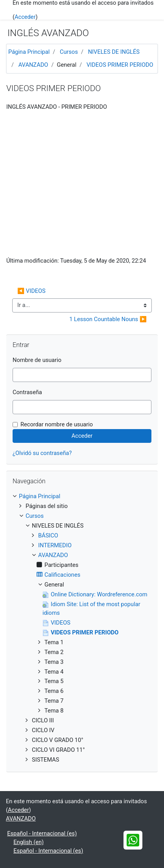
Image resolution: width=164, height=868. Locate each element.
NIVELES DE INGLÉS (114, 52)
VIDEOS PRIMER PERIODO (120, 65)
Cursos (69, 52)
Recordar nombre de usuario (57, 424)
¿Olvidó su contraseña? (42, 453)
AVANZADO (33, 65)
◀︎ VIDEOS (31, 291)
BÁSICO (48, 535)
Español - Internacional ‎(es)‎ (42, 833)
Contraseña (27, 392)
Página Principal (29, 52)
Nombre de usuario (37, 360)
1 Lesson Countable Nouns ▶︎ (108, 319)
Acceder (25, 17)
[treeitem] (82, 497)
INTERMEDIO (55, 545)
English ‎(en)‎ (29, 842)
